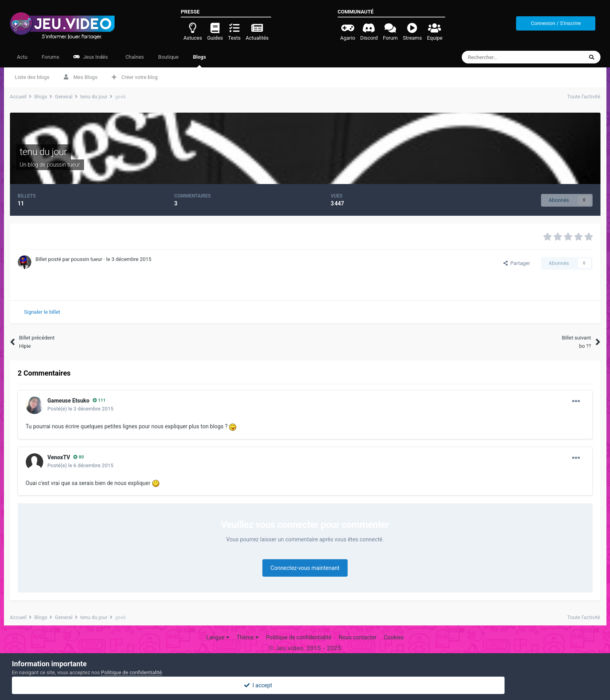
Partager (517, 263)
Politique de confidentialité (299, 637)
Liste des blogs (32, 77)
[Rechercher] (506, 57)
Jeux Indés (91, 57)
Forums (50, 57)
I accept (305, 685)
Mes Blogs (81, 77)
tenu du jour (43, 152)
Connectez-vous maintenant (305, 568)
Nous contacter (358, 637)
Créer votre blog (135, 77)
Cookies (394, 637)
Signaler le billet (42, 312)
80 (78, 457)
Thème (248, 637)
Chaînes (134, 57)
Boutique (168, 57)
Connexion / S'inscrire (556, 23)
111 (99, 400)
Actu (22, 57)
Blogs (200, 61)
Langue (218, 637)
